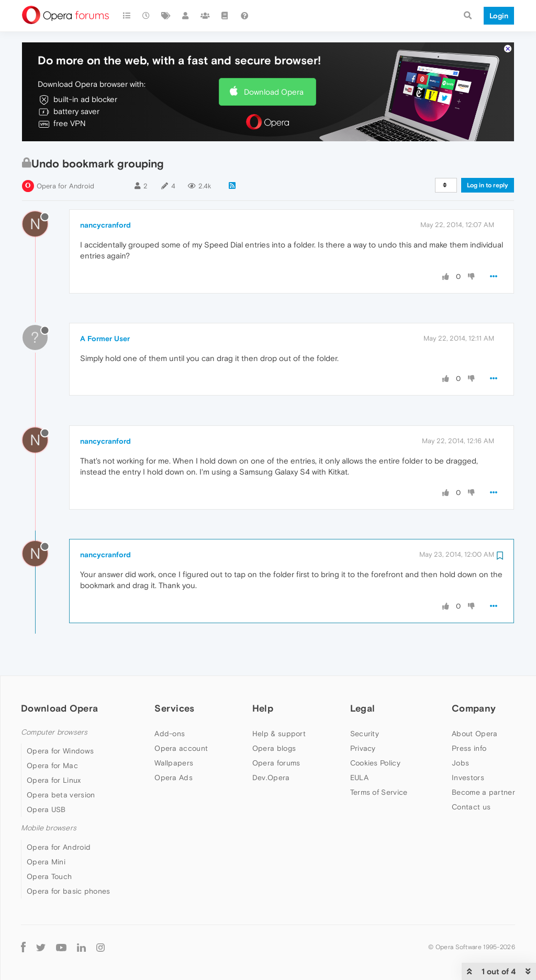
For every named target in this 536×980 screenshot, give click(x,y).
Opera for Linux (54, 780)
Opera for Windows (60, 751)
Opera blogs (274, 748)
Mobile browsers (49, 828)
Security (365, 734)
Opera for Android (65, 186)
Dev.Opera (271, 778)
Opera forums (276, 763)
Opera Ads (174, 778)
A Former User (105, 339)
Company (474, 708)
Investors (468, 778)
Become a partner (483, 792)
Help (263, 708)
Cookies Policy (375, 763)
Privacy (363, 748)
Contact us (471, 807)
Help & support (279, 734)
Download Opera (274, 92)
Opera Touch (49, 876)
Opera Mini (46, 862)
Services (174, 708)
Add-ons (170, 734)
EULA (359, 778)
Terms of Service (379, 792)
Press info (469, 748)
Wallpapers (174, 763)
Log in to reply (488, 185)
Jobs (460, 763)
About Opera (474, 734)
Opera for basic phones (69, 891)
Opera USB (46, 809)
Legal (363, 708)
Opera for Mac (52, 765)
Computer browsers (54, 732)
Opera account (181, 748)
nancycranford (105, 225)
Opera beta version (61, 795)
